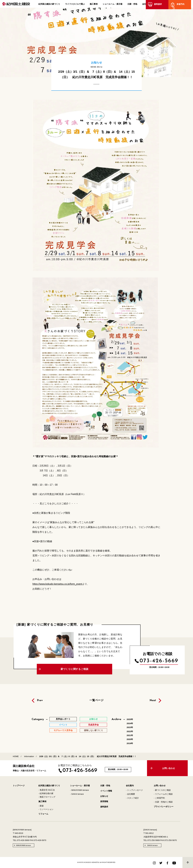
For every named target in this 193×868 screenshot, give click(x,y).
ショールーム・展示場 (112, 5)
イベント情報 (106, 791)
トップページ (19, 786)
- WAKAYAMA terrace (79, 790)
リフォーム (43, 814)
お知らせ (104, 796)
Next (153, 701)
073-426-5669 (159, 661)
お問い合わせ (160, 786)
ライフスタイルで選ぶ (75, 5)
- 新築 (41, 806)
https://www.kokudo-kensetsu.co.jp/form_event (57, 584)
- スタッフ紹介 (132, 798)
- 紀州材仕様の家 (46, 793)
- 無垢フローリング (47, 797)
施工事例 (94, 5)
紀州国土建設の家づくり (49, 5)
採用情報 (104, 801)
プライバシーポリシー (164, 807)
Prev (40, 701)
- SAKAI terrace (77, 794)
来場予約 (182, 5)
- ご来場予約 (159, 798)
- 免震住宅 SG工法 (47, 790)
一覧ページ (97, 700)
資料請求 (160, 5)
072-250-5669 (154, 840)
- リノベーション (46, 809)
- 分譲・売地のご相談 (163, 802)
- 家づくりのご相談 (162, 790)
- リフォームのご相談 (163, 794)
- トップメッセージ (134, 790)
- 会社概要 (130, 794)
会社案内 (146, 5)
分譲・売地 (132, 5)
